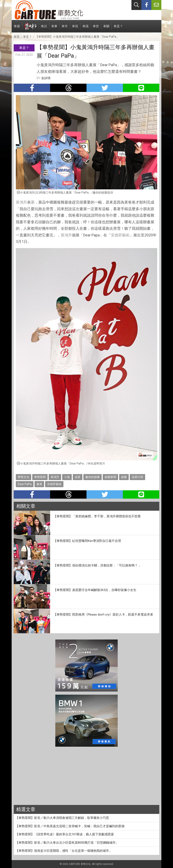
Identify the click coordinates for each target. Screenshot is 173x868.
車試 (44, 28)
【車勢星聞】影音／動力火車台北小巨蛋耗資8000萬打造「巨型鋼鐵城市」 (67, 843)
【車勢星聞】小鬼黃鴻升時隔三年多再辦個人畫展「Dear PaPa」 (77, 37)
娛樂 (124, 477)
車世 (96, 28)
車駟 (106, 28)
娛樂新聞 (110, 477)
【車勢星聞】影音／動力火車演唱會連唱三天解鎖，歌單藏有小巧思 (62, 818)
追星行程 (137, 477)
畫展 (39, 484)
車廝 (17, 28)
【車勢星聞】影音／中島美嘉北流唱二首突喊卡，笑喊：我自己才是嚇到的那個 (70, 826)
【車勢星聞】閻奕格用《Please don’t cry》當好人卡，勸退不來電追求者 (103, 615)
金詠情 (46, 78)
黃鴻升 (21, 202)
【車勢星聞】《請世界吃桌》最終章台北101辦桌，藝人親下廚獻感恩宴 (65, 834)
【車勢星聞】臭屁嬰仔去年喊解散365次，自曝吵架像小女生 (95, 590)
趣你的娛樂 (93, 477)
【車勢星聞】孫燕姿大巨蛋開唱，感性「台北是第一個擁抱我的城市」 (64, 851)
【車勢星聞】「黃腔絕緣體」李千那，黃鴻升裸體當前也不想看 (97, 516)
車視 (75, 28)
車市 (65, 28)
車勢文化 (23, 477)
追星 (78, 477)
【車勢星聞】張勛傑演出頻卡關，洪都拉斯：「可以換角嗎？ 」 (98, 565)
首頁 (17, 37)
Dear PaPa (25, 484)
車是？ (118, 28)
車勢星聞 (40, 477)
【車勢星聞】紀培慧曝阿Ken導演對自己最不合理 (87, 541)
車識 (85, 28)
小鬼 (67, 477)
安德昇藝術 (120, 235)
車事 (54, 28)
